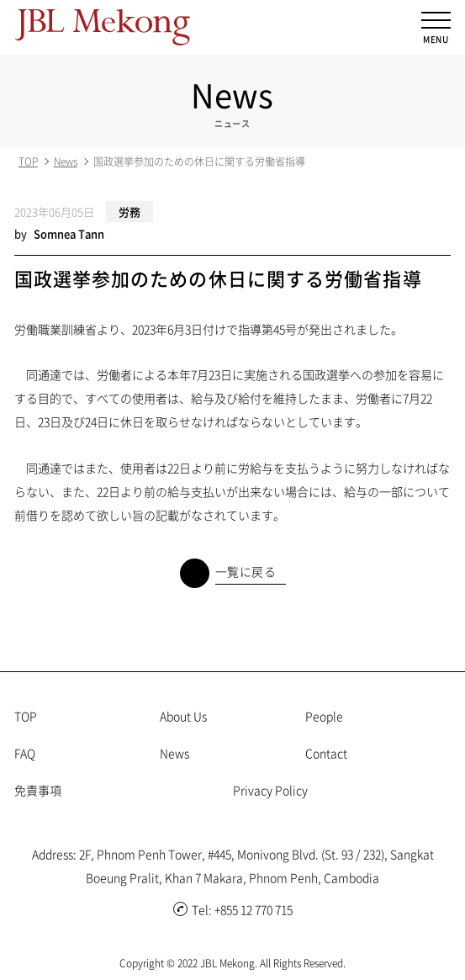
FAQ (25, 753)
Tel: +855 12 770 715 (233, 909)
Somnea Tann (69, 233)
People (324, 716)
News (66, 161)
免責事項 (38, 790)
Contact (326, 753)
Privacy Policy (270, 790)
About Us (183, 716)
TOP (28, 161)
